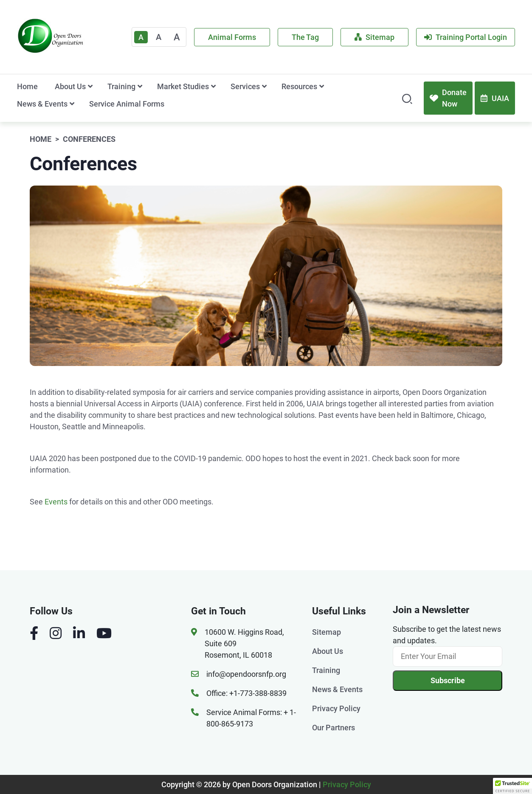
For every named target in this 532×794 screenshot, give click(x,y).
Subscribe (448, 680)
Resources (299, 86)
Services (245, 86)
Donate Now (448, 98)
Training (121, 86)
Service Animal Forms (127, 104)
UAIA (495, 98)
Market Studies (183, 86)
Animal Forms (232, 37)
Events (56, 502)
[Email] (448, 656)
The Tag (305, 37)
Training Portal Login (466, 37)
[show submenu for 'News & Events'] (72, 104)
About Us (70, 86)
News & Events (42, 104)
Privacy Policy (336, 708)
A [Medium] (159, 37)
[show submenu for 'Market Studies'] (213, 86)
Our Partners (334, 728)
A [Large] (177, 37)
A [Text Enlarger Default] (141, 37)
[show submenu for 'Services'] (264, 86)
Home (27, 86)
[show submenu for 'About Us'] (90, 86)
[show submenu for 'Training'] (140, 86)
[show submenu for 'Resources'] (322, 86)
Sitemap (374, 37)
